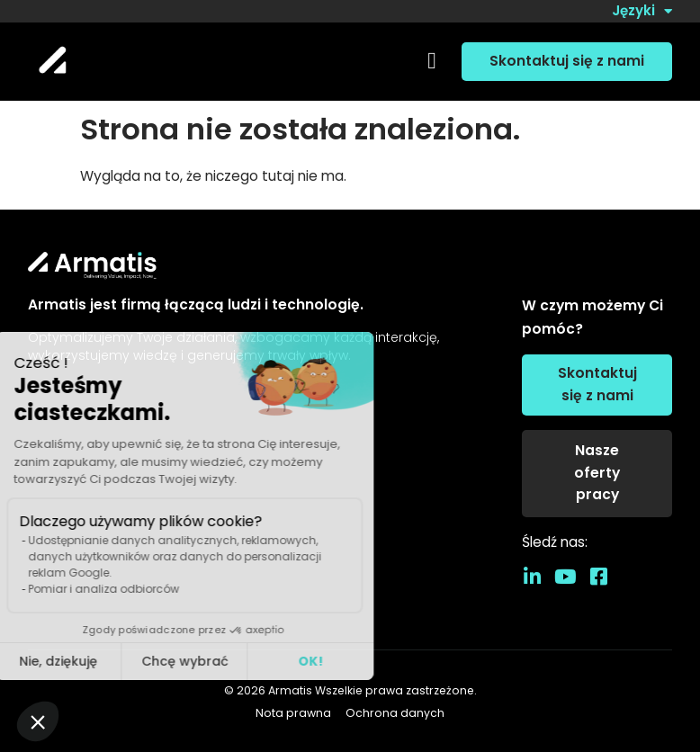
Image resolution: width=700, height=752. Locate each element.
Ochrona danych (395, 714)
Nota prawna (293, 714)
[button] (431, 62)
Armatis (290, 690)
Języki (642, 11)
